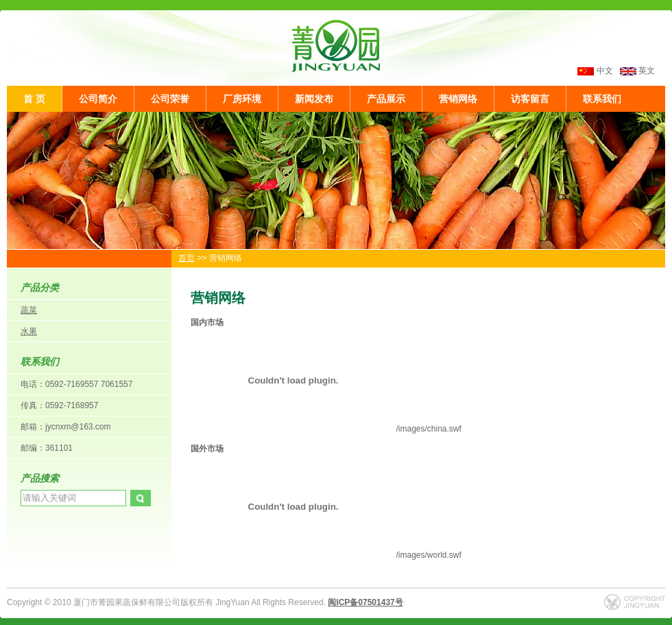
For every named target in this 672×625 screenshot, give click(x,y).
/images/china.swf (326, 429)
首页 (187, 258)
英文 (637, 71)
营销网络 (458, 99)
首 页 (34, 99)
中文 (605, 71)
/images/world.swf (326, 555)
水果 (29, 331)
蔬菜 (29, 310)
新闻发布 (314, 99)
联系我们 (602, 99)
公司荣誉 (170, 99)
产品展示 (386, 99)
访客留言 (530, 99)
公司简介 (98, 99)
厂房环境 (242, 99)
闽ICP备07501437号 (365, 602)
